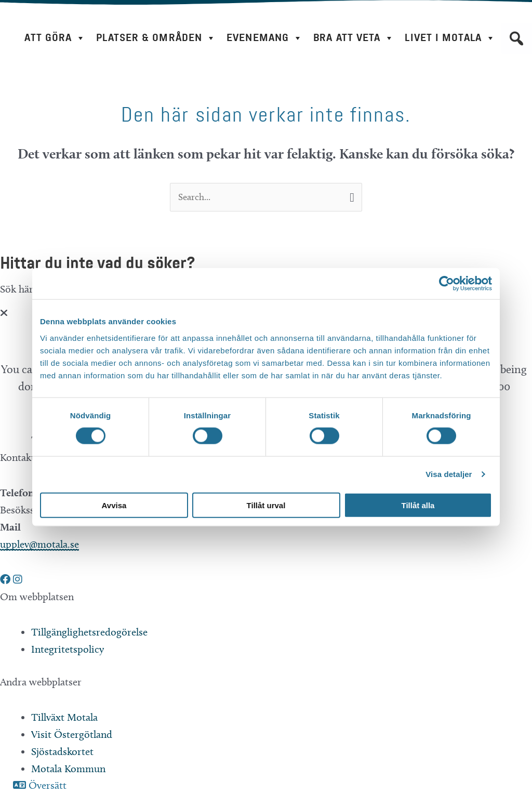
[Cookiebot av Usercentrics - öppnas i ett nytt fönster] (447, 284)
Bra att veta (354, 38)
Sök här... (22, 289)
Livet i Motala (450, 38)
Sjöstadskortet (62, 752)
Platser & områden (156, 38)
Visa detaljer (449, 474)
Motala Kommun (68, 770)
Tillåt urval (266, 505)
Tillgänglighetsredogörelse (89, 633)
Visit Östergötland (72, 735)
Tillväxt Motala (64, 718)
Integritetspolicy (68, 650)
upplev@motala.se (39, 545)
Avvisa (114, 505)
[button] (516, 38)
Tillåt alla (418, 505)
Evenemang (265, 38)
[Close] (4, 314)
